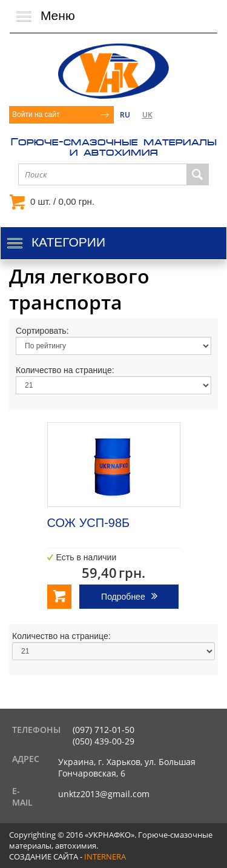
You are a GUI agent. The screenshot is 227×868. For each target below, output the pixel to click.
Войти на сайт (36, 114)
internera (105, 856)
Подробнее (123, 597)
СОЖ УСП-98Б (89, 523)
